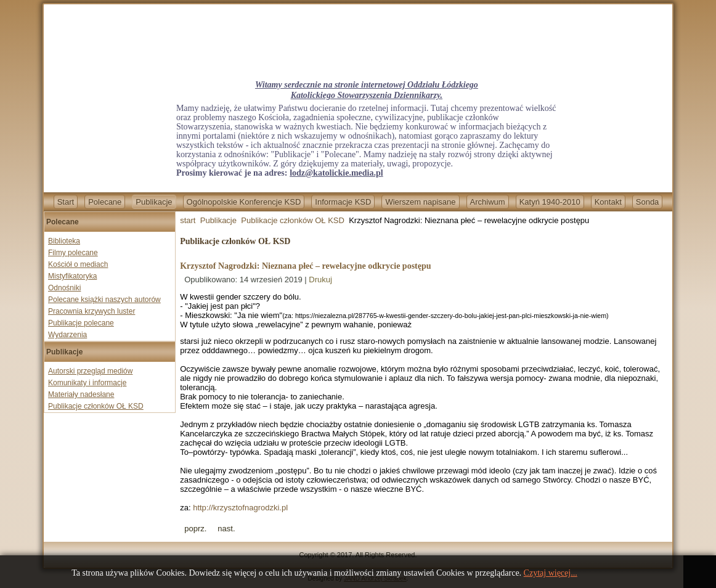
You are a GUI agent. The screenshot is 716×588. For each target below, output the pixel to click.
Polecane (105, 202)
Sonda (648, 202)
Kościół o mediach (78, 264)
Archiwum (488, 202)
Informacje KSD (343, 202)
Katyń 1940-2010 (550, 202)
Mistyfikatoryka (72, 276)
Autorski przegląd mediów (90, 371)
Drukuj (320, 280)
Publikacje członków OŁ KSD (96, 406)
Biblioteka (64, 241)
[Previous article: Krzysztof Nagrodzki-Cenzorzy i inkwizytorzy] (195, 529)
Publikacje (154, 202)
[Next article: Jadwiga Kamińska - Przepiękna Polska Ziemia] (226, 529)
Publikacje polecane (81, 323)
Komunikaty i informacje (87, 383)
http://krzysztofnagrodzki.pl (240, 508)
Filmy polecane (73, 253)
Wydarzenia (67, 335)
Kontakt (608, 202)
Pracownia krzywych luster (92, 311)
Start (66, 202)
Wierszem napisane (420, 202)
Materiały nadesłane (81, 394)
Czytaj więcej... (551, 573)
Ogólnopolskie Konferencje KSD (244, 202)
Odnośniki (64, 288)
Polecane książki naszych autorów (104, 300)
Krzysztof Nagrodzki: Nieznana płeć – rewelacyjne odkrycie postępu (305, 266)
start (188, 220)
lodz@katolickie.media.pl (336, 173)
